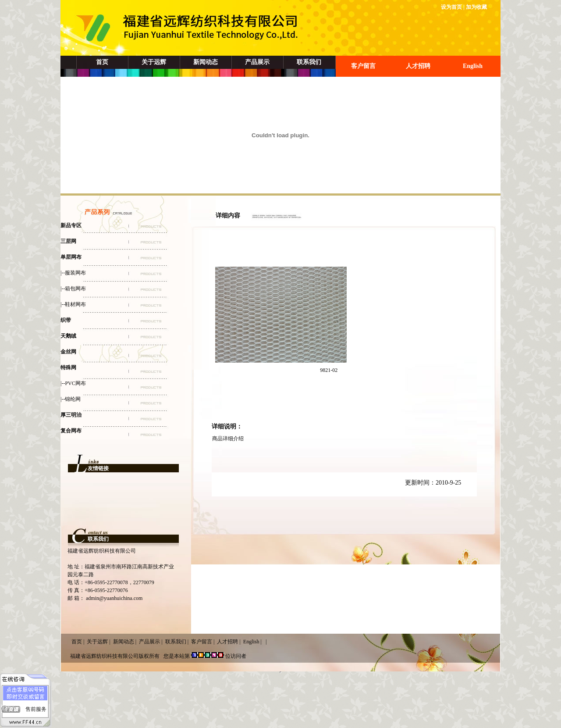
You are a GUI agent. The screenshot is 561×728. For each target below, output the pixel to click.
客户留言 (363, 66)
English (473, 66)
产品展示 (257, 62)
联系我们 (309, 62)
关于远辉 (154, 62)
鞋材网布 (75, 304)
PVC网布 (75, 383)
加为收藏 (476, 7)
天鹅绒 (68, 336)
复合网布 (71, 431)
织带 (66, 320)
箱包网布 (75, 289)
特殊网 (68, 368)
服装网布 (75, 273)
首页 (102, 62)
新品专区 (71, 225)
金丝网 (68, 352)
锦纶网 (73, 399)
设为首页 (451, 7)
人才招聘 (418, 66)
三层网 (68, 241)
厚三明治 (71, 415)
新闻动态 (206, 62)
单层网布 (71, 257)
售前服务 (36, 709)
